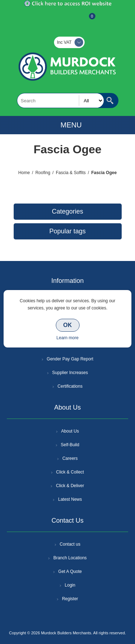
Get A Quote (70, 571)
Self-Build (70, 445)
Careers (70, 458)
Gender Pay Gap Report (70, 359)
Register (48, 20)
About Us (70, 431)
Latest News (70, 499)
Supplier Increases (70, 373)
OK (68, 325)
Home (24, 173)
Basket (86, 20)
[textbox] (60, 101)
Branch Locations (70, 558)
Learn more (67, 338)
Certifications (70, 386)
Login (70, 585)
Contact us (70, 544)
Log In (67, 20)
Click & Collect (70, 472)
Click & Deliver (70, 486)
